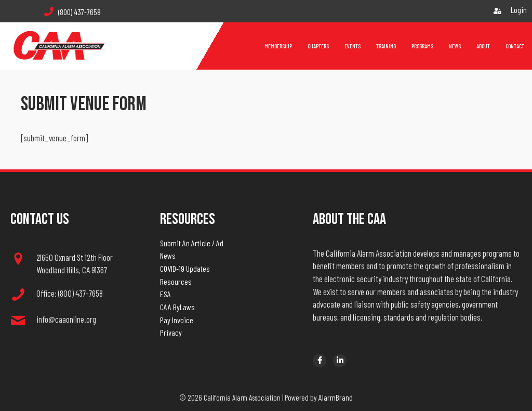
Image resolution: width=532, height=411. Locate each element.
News (168, 255)
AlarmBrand (336, 397)
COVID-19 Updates (185, 268)
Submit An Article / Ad (192, 243)
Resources (176, 281)
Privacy (171, 332)
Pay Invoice (177, 320)
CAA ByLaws (177, 307)
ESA (165, 294)
